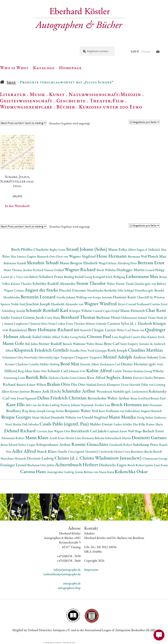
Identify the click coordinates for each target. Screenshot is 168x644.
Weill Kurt (99, 411)
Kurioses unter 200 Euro (111, 107)
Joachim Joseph (39, 304)
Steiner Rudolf (51, 344)
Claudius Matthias (145, 350)
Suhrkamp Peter (146, 444)
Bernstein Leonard (39, 297)
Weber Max (9, 256)
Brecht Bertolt (153, 452)
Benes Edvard (9, 445)
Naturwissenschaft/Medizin (105, 94)
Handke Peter (79, 350)
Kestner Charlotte (17, 364)
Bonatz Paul (158, 398)
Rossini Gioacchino (90, 444)
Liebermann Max (143, 276)
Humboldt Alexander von (68, 304)
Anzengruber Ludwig (61, 472)
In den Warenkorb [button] (17, 206)
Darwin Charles (143, 378)
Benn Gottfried (141, 398)
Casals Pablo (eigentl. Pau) (65, 424)
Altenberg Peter (127, 263)
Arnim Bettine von (87, 472)
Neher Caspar (27, 445)
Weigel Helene (108, 263)
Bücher (66, 107)
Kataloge (44, 68)
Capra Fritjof (112, 311)
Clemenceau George (155, 458)
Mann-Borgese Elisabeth (79, 263)
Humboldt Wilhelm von (67, 417)
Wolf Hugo (135, 431)
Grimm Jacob (34, 317)
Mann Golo (14, 343)
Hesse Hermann (112, 256)
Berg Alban (25, 371)
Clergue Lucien (104, 330)
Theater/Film (107, 101)
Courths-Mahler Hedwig (44, 364)
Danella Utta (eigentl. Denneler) (78, 452)
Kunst (57, 94)
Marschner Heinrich (14, 458)
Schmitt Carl (58, 371)
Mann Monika (123, 417)
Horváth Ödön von (142, 385)
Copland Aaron (118, 431)
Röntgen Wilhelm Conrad (86, 311)
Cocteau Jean (45, 431)
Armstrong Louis (15, 378)
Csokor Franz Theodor (71, 324)
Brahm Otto (59, 384)
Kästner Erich (156, 337)
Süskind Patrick (96, 385)
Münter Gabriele (96, 324)
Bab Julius (32, 344)
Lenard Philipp (155, 270)
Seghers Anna (120, 377)
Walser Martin (116, 284)
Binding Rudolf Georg (78, 277)
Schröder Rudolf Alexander (54, 283)
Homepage (70, 68)
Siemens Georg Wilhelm (149, 371)
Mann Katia (107, 472)
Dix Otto (79, 384)
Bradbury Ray (18, 411)
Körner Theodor (22, 284)
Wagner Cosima (14, 290)
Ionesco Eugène (27, 256)
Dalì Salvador (31, 424)
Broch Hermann (127, 404)
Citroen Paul (100, 336)
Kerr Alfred (97, 378)
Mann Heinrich (133, 311)
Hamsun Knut (125, 297)
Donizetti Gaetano (149, 437)
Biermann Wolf (138, 256)
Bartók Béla (37, 377)
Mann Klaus (37, 437)
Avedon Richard (33, 270)
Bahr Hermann (152, 405)
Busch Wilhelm (107, 270)
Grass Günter (78, 378)
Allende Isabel (31, 337)
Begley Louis (58, 250)
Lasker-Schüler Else (126, 424)
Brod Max (70, 364)
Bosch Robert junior (141, 465)
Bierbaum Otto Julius (41, 465)
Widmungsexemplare (26, 107)
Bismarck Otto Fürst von (53, 256)
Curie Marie (53, 318)
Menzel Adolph (118, 357)
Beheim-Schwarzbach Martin (113, 438)
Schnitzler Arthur (79, 391)
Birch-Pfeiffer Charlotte (30, 249)
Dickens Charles (59, 378)
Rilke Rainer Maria (151, 424)
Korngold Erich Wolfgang (109, 277)
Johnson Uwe (77, 371)
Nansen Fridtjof (54, 270)
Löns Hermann (85, 438)
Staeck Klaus (47, 451)
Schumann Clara (13, 357)
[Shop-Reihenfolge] (23, 123)
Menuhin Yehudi (43, 263)
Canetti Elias (139, 337)
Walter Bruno (95, 344)
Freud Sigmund (27, 398)
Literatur (13, 94)
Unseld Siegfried (95, 417)
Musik (37, 94)
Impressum (91, 570)
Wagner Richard (81, 269)
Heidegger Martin (131, 270)
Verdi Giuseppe (97, 350)
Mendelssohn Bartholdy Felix (106, 290)
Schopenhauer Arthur (54, 444)
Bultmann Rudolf (15, 263)
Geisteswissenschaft (26, 101)
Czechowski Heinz (111, 452)
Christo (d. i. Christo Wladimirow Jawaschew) (98, 458)
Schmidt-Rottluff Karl (47, 310)
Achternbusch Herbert (77, 464)
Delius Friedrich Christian (62, 398)
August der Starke (42, 290)
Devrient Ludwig (41, 458)
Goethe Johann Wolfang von (75, 297)
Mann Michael (42, 417)
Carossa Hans (34, 471)
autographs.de (72, 583)
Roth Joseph (118, 350)
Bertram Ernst (151, 263)
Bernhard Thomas (79, 317)
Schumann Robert (13, 438)
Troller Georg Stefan (74, 337)
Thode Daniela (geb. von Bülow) (146, 284)
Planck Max (157, 256)
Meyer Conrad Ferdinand (134, 304)
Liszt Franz (161, 465)
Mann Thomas (13, 270)
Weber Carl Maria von (131, 330)
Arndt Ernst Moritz (62, 438)
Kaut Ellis (16, 404)
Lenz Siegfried (121, 337)
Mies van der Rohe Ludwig (43, 405)
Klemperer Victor (118, 385)
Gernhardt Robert (121, 445)
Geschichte (71, 101)
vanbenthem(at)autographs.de (62, 574)
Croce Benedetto (133, 452)
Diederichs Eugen (113, 465)
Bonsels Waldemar (75, 344)
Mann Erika (118, 249)
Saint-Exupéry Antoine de (137, 344)
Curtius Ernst (159, 304)
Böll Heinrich (83, 330)
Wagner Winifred (101, 303)
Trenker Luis (103, 405)
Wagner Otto (62, 431)
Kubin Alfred (100, 370)
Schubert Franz (51, 277)
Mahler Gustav (102, 424)
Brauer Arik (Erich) (46, 391)
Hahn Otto (40, 371)
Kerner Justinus (20, 391)
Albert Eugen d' (138, 250)
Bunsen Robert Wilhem (32, 385)
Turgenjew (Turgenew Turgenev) (82, 357)
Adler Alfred (24, 451)
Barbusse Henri (109, 317)
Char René (156, 310)
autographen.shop (69, 588)
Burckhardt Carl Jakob (89, 431)
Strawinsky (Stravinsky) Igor (42, 357)
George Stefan (55, 411)
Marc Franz (49, 324)
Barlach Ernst (153, 431)
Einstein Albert (90, 364)
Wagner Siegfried (83, 256)
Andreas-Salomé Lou (149, 357)
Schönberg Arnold (14, 311)
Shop (11, 82)
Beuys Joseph (38, 411)
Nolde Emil (19, 304)
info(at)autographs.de (67, 570)
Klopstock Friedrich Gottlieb (42, 350)
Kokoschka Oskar (131, 471)
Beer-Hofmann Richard (51, 329)
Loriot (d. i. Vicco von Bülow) (20, 277)
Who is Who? (14, 68)
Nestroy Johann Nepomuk (77, 405)
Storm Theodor (92, 283)
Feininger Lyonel (14, 465)
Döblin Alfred (51, 337)
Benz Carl (112, 344)
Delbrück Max (157, 250)
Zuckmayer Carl (110, 364)
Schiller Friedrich (12, 318)
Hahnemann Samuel (134, 318)
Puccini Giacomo (73, 290)
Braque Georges (17, 417)
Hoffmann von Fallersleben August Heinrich (134, 411)
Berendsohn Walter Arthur (109, 398)
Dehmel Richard (20, 431)
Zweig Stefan (145, 417)
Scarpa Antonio (103, 297)
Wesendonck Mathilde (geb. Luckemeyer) (123, 391)
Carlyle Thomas (123, 371)
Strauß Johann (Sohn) (87, 249)
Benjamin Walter (78, 411)
